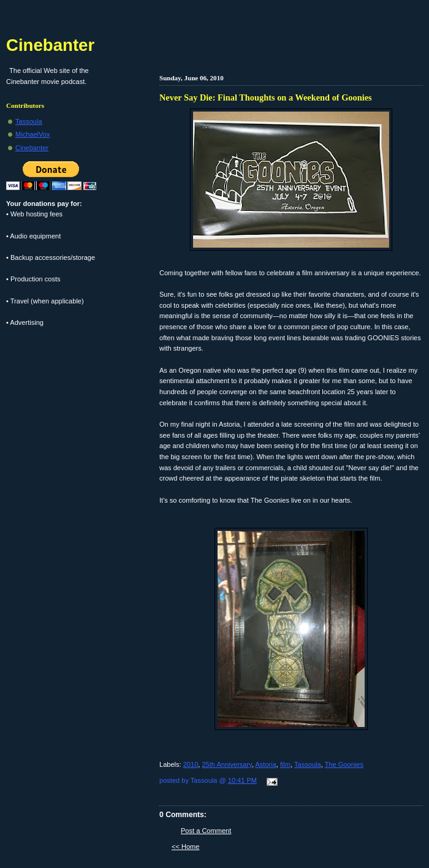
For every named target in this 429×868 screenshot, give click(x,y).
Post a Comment (206, 831)
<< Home (185, 847)
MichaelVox (33, 134)
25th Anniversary (226, 764)
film (285, 764)
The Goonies (344, 764)
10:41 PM (242, 780)
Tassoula (308, 764)
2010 (191, 764)
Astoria (265, 764)
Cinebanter (50, 45)
